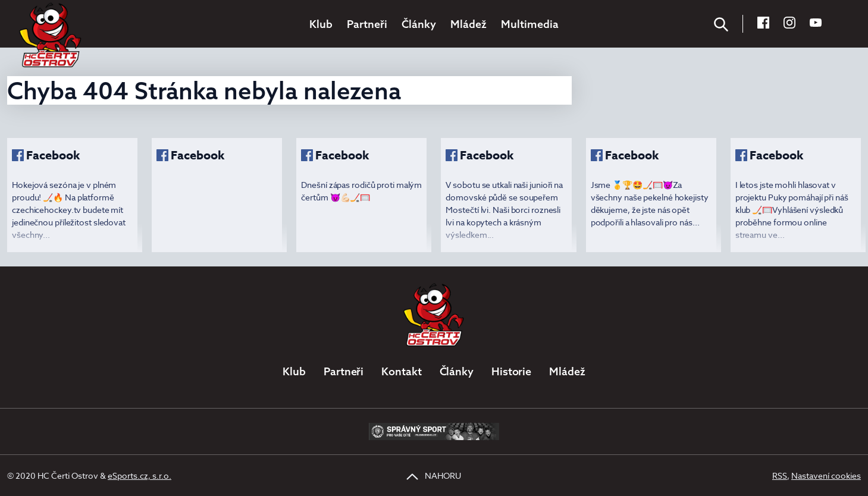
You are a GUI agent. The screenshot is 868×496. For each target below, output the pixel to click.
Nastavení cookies (826, 475)
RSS (780, 475)
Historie (511, 371)
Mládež (469, 24)
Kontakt (401, 371)
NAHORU (434, 475)
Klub (321, 24)
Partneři (367, 24)
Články (419, 24)
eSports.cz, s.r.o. (140, 475)
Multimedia (530, 24)
